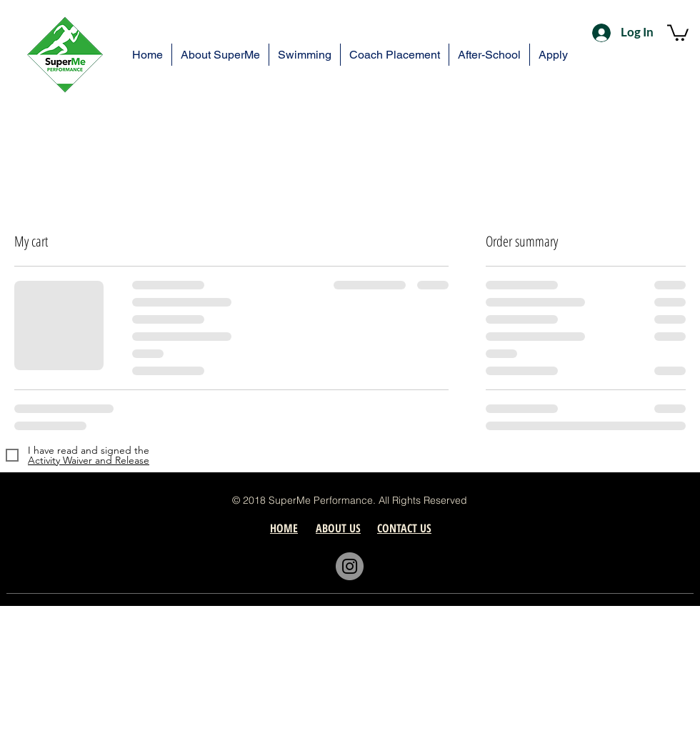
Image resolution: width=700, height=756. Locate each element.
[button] (678, 32)
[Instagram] (350, 566)
